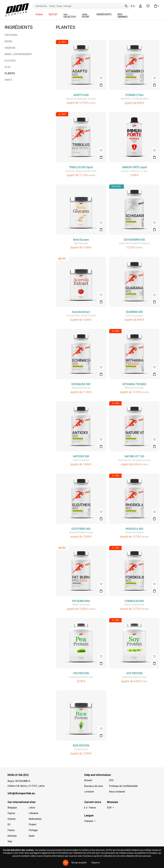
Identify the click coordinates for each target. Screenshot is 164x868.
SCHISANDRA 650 (134, 240)
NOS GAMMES (123, 16)
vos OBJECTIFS (70, 16)
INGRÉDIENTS (104, 14)
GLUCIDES (10, 61)
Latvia (32, 808)
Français (89, 821)
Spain (32, 836)
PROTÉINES (11, 35)
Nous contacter (117, 792)
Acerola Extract (81, 312)
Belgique (12, 808)
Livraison (89, 792)
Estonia (11, 819)
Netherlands (35, 819)
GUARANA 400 (134, 312)
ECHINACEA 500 (81, 384)
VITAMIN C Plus (134, 95)
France (11, 830)
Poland (32, 824)
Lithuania (33, 813)
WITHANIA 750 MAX (134, 384)
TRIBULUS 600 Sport (81, 167)
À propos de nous (94, 786)
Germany (12, 836)
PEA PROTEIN (81, 673)
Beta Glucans (81, 240)
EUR (109, 808)
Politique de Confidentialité (123, 786)
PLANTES (10, 73)
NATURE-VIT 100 (134, 456)
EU (9, 824)
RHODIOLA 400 (134, 529)
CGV (111, 780)
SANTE (8, 80)
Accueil (88, 780)
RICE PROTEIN (81, 746)
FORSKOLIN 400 (134, 601)
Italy (10, 841)
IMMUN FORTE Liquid (134, 167)
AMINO (8, 41)
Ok (66, 863)
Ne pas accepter (79, 863)
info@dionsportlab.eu (21, 793)
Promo (39, 14)
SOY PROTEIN (134, 673)
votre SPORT (86, 16)
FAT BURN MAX (81, 601)
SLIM (7, 67)
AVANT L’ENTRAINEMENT (18, 54)
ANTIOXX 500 (81, 456)
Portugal (33, 830)
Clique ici (96, 863)
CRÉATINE (10, 48)
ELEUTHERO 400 (81, 529)
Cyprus (11, 813)
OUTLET (53, 14)
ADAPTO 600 (81, 95)
